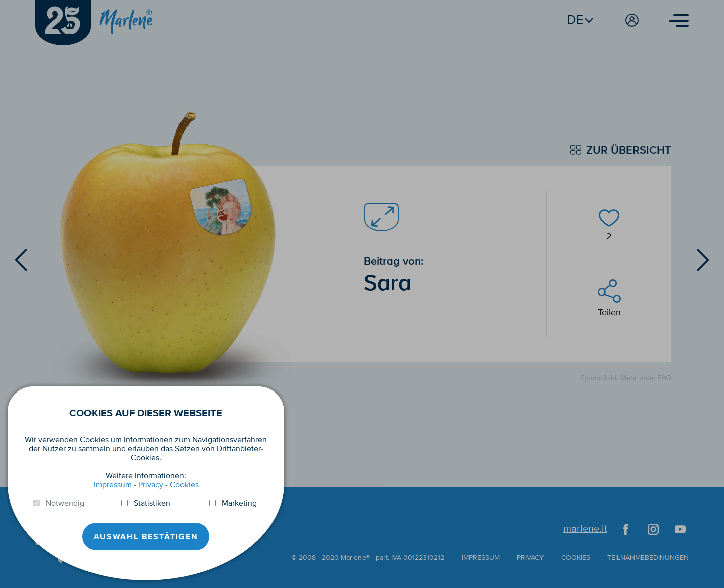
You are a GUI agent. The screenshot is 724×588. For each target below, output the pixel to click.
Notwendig (65, 503)
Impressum (113, 485)
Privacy (151, 485)
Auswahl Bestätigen (146, 537)
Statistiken (152, 503)
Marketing (239, 503)
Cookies (184, 485)
